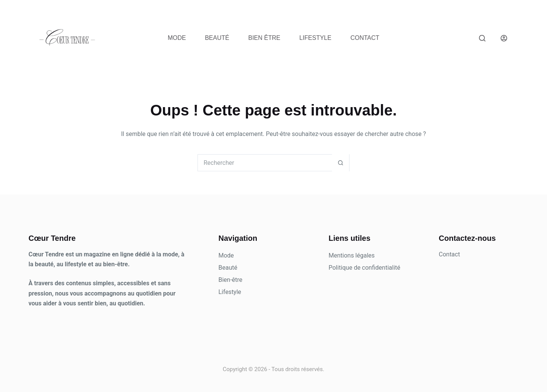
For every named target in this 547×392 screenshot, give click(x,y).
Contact (365, 38)
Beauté (217, 38)
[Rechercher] (482, 38)
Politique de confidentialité (364, 268)
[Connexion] (504, 38)
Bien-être (230, 280)
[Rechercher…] (265, 163)
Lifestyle (315, 38)
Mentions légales (352, 255)
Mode (177, 38)
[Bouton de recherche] (341, 163)
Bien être (264, 38)
